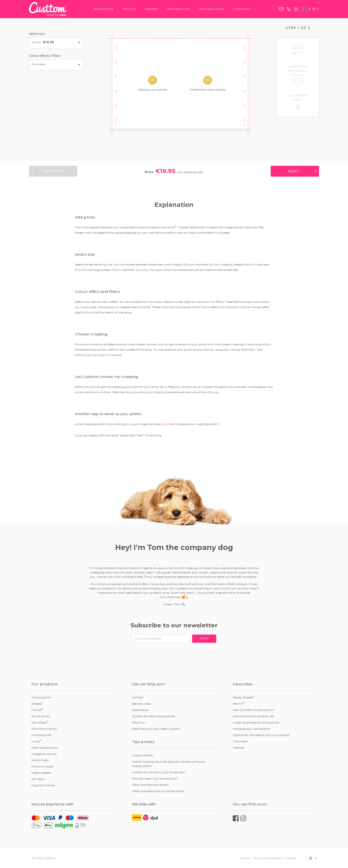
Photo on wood (42, 766)
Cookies (291, 858)
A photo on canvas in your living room (159, 772)
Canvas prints (41, 697)
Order (151, 9)
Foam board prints (44, 748)
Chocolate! (240, 741)
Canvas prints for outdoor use (253, 716)
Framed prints (41, 735)
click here (169, 424)
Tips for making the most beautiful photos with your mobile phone (169, 764)
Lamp (36, 741)
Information (212, 9)
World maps (40, 760)
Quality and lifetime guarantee (153, 716)
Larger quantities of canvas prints (256, 722)
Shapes (37, 703)
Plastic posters (41, 773)
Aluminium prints (44, 729)
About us (138, 722)
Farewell (239, 748)
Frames (37, 710)
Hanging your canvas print (252, 729)
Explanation (140, 710)
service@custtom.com (281, 9)
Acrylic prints (41, 716)
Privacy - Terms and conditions (261, 858)
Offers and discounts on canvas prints (158, 791)
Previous (54, 171)
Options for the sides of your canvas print (261, 735)
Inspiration (178, 9)
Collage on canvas (44, 754)
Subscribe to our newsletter (174, 625)
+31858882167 (289, 9)
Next (294, 171)
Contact (242, 9)
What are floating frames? (150, 785)
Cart (296, 9)
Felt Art (239, 703)
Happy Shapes (244, 697)
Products (104, 9)
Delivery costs (141, 704)
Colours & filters (143, 755)
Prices (129, 9)
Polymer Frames (43, 785)
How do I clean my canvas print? (155, 778)
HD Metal (38, 779)
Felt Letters (40, 722)
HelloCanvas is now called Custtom (156, 729)
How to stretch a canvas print (253, 710)
